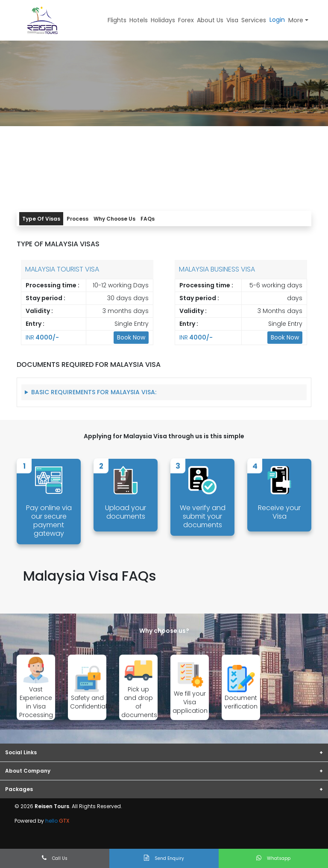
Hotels (139, 20)
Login (277, 20)
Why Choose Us (114, 219)
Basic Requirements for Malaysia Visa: (94, 392)
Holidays (163, 20)
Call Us (55, 858)
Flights (117, 20)
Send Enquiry (164, 858)
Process (78, 219)
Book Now (131, 337)
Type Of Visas (41, 219)
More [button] (296, 20)
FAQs (148, 219)
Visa (232, 20)
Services (254, 20)
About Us (210, 20)
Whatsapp (273, 858)
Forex (186, 20)
